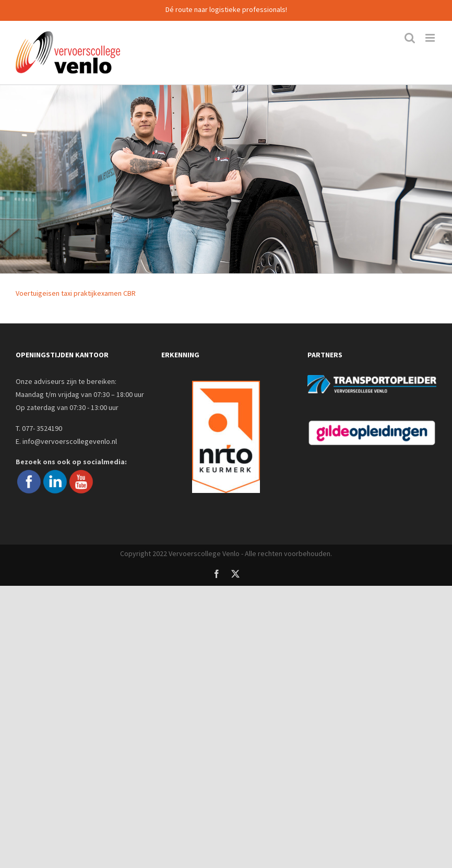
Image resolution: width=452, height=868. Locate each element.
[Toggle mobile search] (410, 38)
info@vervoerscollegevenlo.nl (70, 441)
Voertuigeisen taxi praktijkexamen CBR (76, 293)
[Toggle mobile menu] (431, 38)
